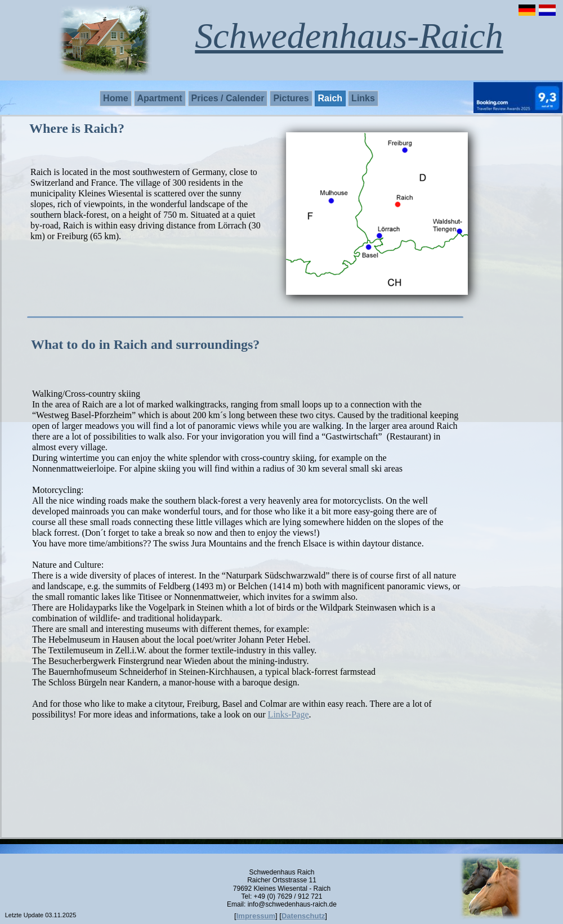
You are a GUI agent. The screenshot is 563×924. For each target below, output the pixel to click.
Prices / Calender (228, 98)
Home (115, 98)
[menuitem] (117, 98)
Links (363, 98)
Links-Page (289, 714)
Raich (330, 98)
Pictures (291, 98)
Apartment (160, 98)
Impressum (256, 916)
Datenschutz (303, 916)
